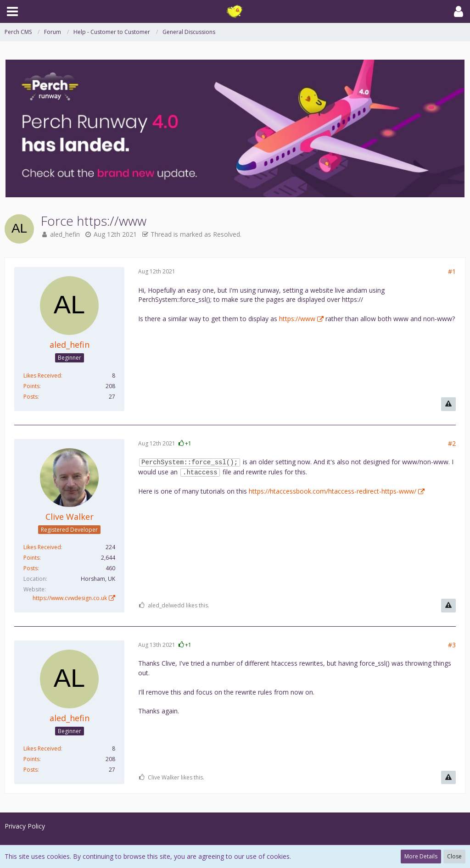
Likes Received (42, 376)
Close (454, 856)
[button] (12, 11)
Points (31, 386)
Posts (31, 397)
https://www (297, 319)
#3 (452, 645)
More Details (421, 856)
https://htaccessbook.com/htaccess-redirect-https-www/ (333, 491)
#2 (452, 443)
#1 (452, 271)
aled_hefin (65, 234)
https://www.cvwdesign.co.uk (70, 598)
